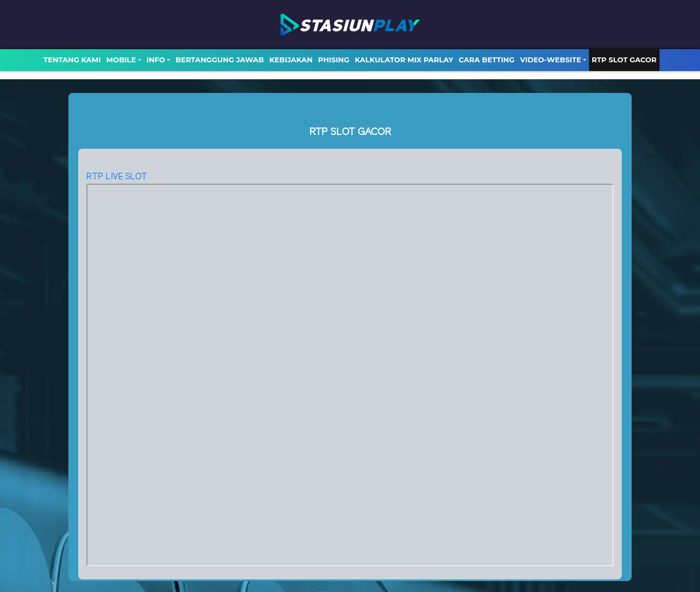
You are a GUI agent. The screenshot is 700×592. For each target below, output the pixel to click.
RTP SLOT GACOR (624, 60)
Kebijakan (291, 60)
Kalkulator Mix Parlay (404, 60)
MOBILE (121, 60)
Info (156, 60)
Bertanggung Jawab (220, 60)
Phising (334, 60)
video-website (551, 60)
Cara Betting (487, 60)
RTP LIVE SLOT (117, 177)
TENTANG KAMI (72, 60)
